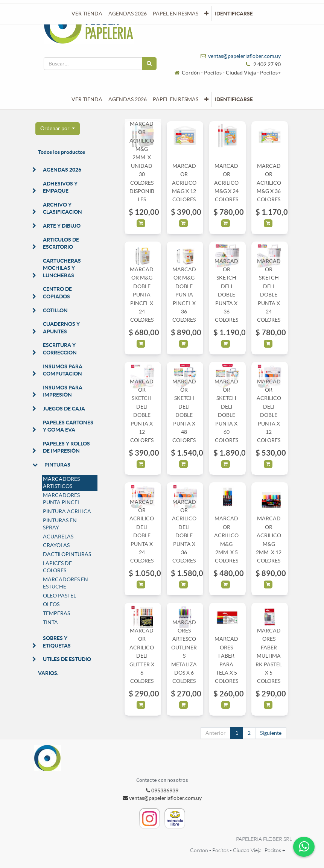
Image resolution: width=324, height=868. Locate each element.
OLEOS (51, 604)
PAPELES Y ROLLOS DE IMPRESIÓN (66, 447)
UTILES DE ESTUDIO (67, 659)
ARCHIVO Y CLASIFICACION (62, 208)
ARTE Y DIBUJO (62, 226)
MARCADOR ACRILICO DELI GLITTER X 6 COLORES (142, 656)
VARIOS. (48, 673)
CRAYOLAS (56, 545)
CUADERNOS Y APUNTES (61, 328)
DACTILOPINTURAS (67, 554)
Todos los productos (62, 152)
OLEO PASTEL (59, 596)
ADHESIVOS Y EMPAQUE (60, 187)
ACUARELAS (58, 537)
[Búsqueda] (149, 64)
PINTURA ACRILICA (67, 511)
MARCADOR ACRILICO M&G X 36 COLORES (269, 183)
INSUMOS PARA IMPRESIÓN (63, 391)
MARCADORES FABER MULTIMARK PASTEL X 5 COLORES (269, 656)
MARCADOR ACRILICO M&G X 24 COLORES (226, 183)
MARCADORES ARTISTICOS (61, 483)
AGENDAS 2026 (62, 170)
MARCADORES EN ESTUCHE (65, 583)
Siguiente (271, 733)
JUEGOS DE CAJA (64, 409)
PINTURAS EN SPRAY (60, 524)
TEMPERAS (56, 613)
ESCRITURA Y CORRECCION (60, 349)
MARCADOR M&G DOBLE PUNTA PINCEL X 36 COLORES (184, 295)
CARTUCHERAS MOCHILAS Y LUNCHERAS (62, 268)
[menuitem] (87, 99)
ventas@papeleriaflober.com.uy (244, 56)
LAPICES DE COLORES (57, 567)
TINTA (50, 622)
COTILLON (55, 310)
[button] (206, 99)
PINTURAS (57, 465)
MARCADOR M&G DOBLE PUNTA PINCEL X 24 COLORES (142, 295)
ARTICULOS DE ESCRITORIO (61, 243)
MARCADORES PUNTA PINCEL (62, 499)
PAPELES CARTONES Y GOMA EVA (68, 426)
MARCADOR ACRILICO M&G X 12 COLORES (184, 183)
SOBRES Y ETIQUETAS (57, 642)
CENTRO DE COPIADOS (57, 293)
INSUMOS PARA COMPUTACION (63, 370)
